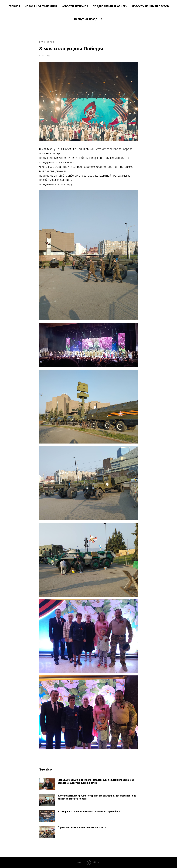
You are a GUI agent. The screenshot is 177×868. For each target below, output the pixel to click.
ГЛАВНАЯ (14, 6)
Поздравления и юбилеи (110, 6)
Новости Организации (41, 6)
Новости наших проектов (150, 6)
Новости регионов (75, 6)
